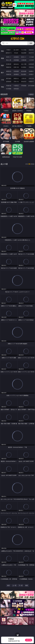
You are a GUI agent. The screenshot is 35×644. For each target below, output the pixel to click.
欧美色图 (24, 71)
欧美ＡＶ (24, 57)
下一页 (21, 585)
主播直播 (24, 60)
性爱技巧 (31, 81)
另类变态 (31, 67)
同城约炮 (9, 86)
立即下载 (29, 640)
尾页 (27, 585)
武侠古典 (31, 78)
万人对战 (24, 50)
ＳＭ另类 (31, 60)
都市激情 (9, 78)
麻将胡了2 (9, 53)
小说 (2, 80)
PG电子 (9, 50)
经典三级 (16, 67)
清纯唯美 (16, 74)
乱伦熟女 (24, 67)
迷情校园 (9, 81)
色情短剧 (16, 89)
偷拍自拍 (16, 64)
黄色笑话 (24, 81)
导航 (2, 87)
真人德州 (16, 50)
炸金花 (16, 53)
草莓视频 (24, 86)
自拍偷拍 (16, 57)
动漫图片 (31, 71)
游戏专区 (31, 50)
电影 (2, 65)
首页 (8, 585)
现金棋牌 (24, 53)
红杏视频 (9, 89)
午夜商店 (16, 86)
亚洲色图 (16, 71)
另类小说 (16, 81)
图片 (2, 73)
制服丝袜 (9, 67)
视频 (2, 58)
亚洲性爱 (9, 64)
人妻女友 (24, 78)
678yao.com (17, 39)
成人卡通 (24, 64)
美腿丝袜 (9, 74)
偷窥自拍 (9, 71)
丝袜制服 (16, 60)
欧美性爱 (31, 64)
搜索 (31, 43)
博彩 (2, 51)
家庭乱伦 (16, 78)
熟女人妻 (9, 60)
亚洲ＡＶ (9, 57)
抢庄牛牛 (31, 53)
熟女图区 (24, 74)
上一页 (14, 585)
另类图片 (31, 74)
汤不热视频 (31, 86)
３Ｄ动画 (31, 57)
